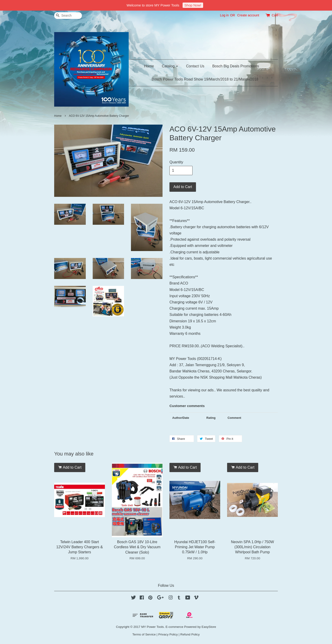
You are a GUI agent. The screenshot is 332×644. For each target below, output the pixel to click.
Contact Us (195, 66)
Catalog (170, 66)
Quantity (176, 162)
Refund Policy (190, 634)
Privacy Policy (168, 634)
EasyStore (209, 627)
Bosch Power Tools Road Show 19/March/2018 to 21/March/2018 (205, 79)
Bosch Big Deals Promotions (236, 66)
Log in (224, 15)
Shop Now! (193, 5)
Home (149, 66)
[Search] (68, 16)
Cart (275, 15)
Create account (248, 15)
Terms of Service (144, 634)
